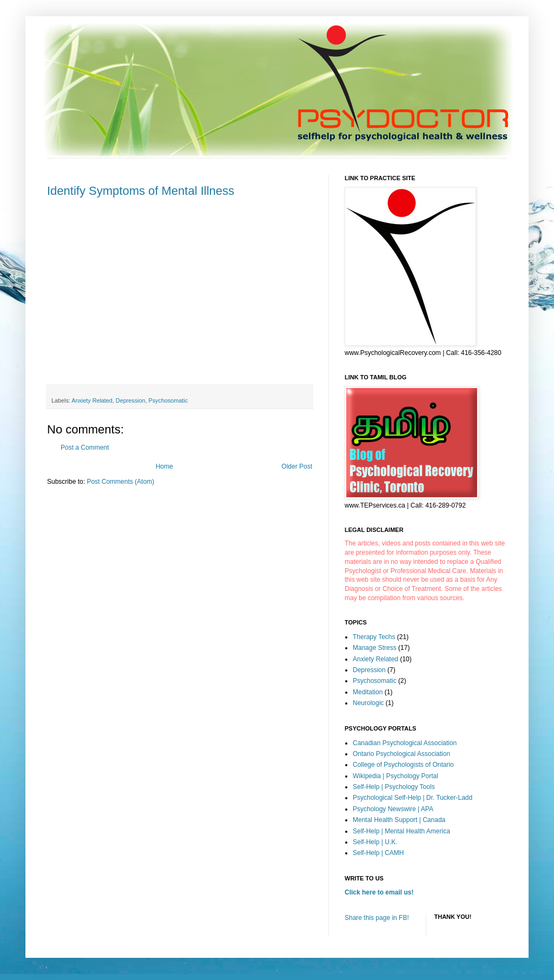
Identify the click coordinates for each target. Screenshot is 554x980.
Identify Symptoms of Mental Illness (141, 191)
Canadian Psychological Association (405, 743)
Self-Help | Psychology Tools (394, 787)
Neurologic (368, 703)
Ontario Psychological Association (401, 754)
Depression (131, 400)
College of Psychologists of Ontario (403, 765)
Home (164, 466)
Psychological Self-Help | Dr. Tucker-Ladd (413, 798)
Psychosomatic (168, 400)
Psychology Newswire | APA (393, 809)
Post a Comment (85, 448)
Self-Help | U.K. (375, 842)
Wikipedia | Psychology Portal (395, 776)
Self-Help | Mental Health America (401, 831)
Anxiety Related (92, 400)
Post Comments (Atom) (120, 482)
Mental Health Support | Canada (399, 820)
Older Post (297, 466)
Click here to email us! (379, 892)
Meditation (368, 692)
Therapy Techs (374, 637)
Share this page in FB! (377, 918)
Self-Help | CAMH (378, 853)
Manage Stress (375, 648)
